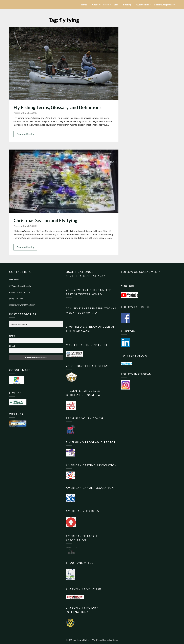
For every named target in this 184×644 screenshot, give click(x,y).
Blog (116, 5)
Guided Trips (143, 5)
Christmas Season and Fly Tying (45, 220)
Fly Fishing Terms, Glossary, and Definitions (57, 107)
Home (84, 5)
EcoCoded (114, 640)
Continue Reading (25, 134)
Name (12, 336)
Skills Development (163, 5)
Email (12, 346)
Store (106, 5)
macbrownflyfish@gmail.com (22, 305)
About (95, 5)
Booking (127, 5)
